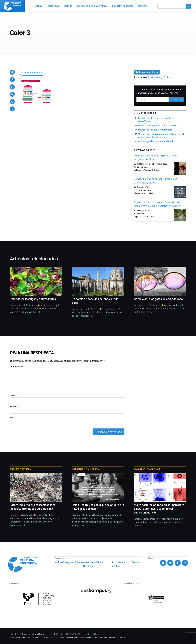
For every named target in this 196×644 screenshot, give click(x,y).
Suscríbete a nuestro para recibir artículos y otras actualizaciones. (159, 91)
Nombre (15, 395)
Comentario (16, 367)
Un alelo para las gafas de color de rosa (158, 299)
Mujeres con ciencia (86, 469)
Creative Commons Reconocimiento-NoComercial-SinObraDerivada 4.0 (95, 638)
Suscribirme (176, 100)
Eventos (79, 562)
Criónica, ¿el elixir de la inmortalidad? (156, 141)
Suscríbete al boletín (118, 564)
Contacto (137, 562)
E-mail (14, 406)
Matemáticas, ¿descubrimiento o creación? (159, 125)
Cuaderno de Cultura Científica (32, 638)
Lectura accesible (32, 73)
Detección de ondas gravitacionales (155, 130)
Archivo (59, 562)
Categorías (69, 562)
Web (12, 418)
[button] (12, 72)
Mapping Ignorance (147, 469)
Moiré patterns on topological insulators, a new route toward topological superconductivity (159, 509)
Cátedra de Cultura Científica (93, 564)
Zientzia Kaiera (20, 469)
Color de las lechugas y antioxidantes (33, 299)
